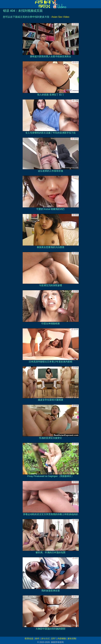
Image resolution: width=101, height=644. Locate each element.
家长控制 (72, 639)
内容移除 (62, 639)
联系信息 (29, 639)
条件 (37, 639)
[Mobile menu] (3, 4)
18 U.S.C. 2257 (48, 639)
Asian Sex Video (60, 17)
